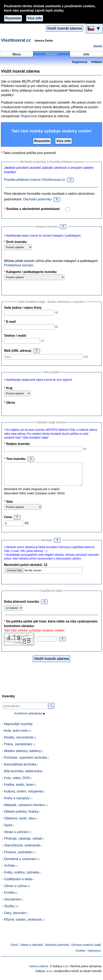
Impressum (94, 955)
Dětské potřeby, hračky (21, 816)
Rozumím (13, 18)
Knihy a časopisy (17, 802)
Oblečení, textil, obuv (20, 823)
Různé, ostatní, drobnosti (23, 924)
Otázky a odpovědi (31, 949)
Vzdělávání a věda (18, 883)
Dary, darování (15, 917)
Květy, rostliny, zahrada (21, 877)
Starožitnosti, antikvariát (22, 850)
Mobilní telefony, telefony (23, 755)
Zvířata (9, 870)
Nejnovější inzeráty (18, 728)
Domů (98, 46)
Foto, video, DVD (17, 782)
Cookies (81, 955)
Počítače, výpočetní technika (26, 762)
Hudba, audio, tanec (19, 789)
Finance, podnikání (18, 856)
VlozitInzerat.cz (16, 40)
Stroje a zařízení (16, 836)
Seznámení (13, 904)
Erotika (9, 897)
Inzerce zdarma (39, 971)
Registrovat (80, 62)
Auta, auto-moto (16, 735)
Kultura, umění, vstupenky (24, 796)
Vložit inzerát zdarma (65, 28)
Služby (9, 910)
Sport (8, 829)
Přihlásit (97, 62)
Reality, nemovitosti (19, 742)
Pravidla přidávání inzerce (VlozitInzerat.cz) (35, 180)
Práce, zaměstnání (18, 748)
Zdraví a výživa (16, 890)
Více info (34, 18)
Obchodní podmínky (37, 199)
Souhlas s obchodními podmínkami (33, 209)
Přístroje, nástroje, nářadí (23, 843)
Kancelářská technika (20, 769)
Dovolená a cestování (20, 863)
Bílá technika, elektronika (23, 775)
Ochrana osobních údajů (86, 949)
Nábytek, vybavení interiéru (25, 809)
